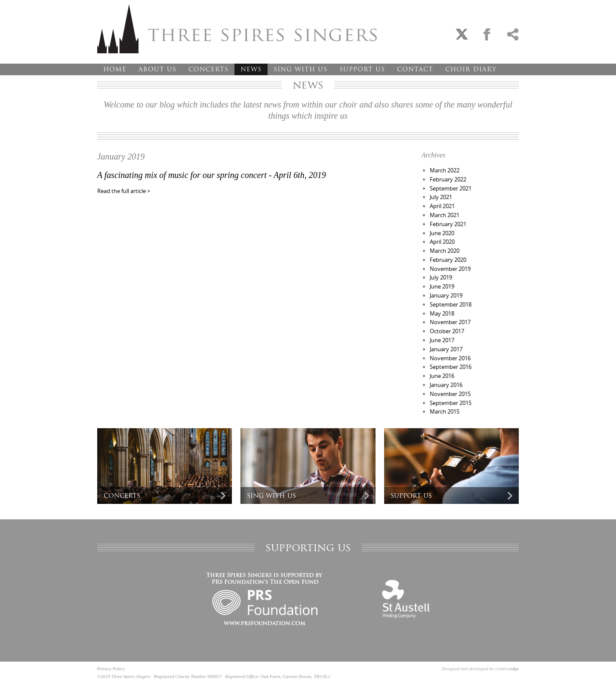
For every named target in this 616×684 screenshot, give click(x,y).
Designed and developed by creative (480, 669)
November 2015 (450, 394)
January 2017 (446, 349)
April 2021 (442, 206)
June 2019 (442, 286)
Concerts (208, 69)
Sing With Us (300, 69)
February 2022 (448, 179)
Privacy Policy (111, 669)
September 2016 (451, 367)
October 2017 (447, 331)
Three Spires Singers (237, 29)
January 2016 (446, 385)
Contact (415, 69)
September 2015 (451, 403)
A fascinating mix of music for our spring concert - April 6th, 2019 (212, 175)
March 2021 (445, 215)
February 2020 (448, 260)
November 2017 (450, 322)
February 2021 (448, 224)
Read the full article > (124, 191)
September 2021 (451, 188)
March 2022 (445, 170)
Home (115, 69)
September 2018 (451, 304)
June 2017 (442, 340)
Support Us (362, 69)
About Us (157, 69)
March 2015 (445, 411)
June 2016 (442, 376)
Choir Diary (471, 69)
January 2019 (446, 295)
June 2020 (442, 233)
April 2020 (442, 242)
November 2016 (450, 358)
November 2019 (450, 269)
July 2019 (441, 277)
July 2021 (441, 197)
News (251, 69)
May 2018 (442, 313)
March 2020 (445, 251)
